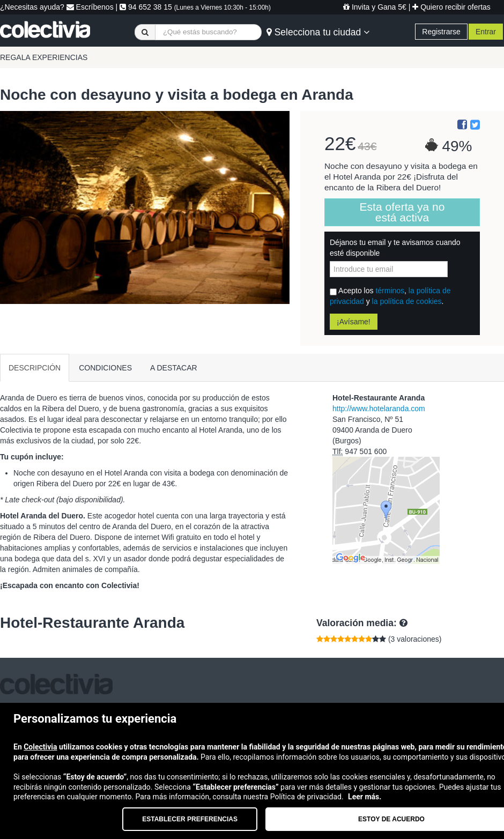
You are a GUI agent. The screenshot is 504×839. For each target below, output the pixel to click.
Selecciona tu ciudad (318, 32)
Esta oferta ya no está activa (402, 212)
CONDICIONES (105, 368)
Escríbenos (90, 7)
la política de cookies (407, 301)
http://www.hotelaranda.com (379, 409)
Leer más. (365, 797)
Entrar (486, 32)
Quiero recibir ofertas (451, 7)
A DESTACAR (174, 368)
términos (390, 291)
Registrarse (441, 32)
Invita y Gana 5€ (375, 7)
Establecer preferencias (190, 819)
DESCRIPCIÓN (35, 368)
